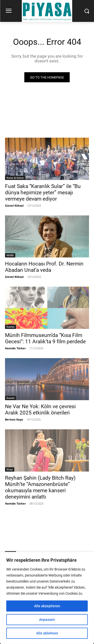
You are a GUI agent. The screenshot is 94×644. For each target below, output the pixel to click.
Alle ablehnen (47, 633)
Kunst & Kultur (15, 178)
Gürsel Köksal (14, 205)
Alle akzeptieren (47, 606)
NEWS (10, 255)
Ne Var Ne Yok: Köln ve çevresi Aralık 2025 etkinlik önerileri (40, 410)
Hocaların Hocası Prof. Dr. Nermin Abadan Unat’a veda (44, 267)
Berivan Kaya (14, 419)
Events (11, 327)
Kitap (10, 469)
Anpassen (47, 620)
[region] (47, 598)
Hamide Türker (15, 348)
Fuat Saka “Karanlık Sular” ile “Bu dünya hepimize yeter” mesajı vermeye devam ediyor (43, 193)
